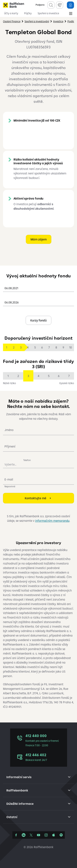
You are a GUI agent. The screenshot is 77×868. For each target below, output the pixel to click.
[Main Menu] (71, 14)
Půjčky (28, 13)
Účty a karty (11, 13)
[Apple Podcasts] (54, 835)
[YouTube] (39, 835)
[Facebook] (16, 835)
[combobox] (38, 287)
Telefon (27, 460)
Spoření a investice (48, 13)
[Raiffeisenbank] (13, 5)
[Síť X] (31, 835)
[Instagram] (46, 835)
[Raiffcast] (61, 835)
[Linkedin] (24, 835)
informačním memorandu (52, 521)
